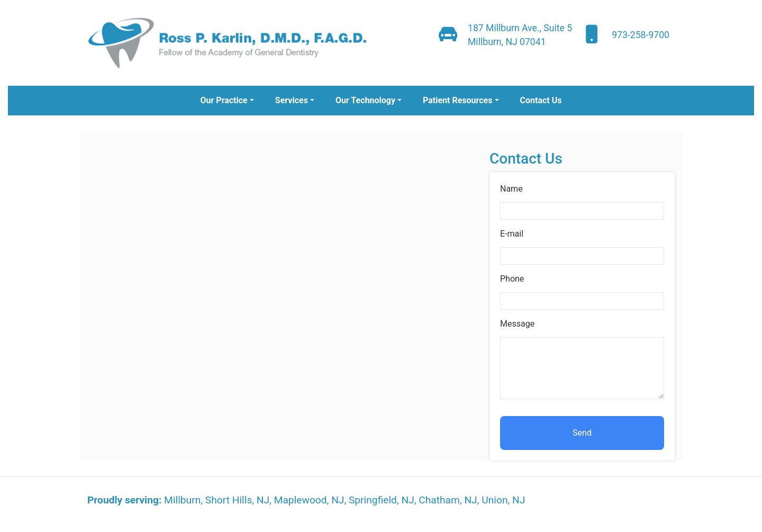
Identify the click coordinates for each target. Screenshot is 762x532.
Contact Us (541, 100)
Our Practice (224, 100)
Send (582, 433)
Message (517, 324)
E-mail (512, 234)
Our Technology (365, 100)
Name (511, 189)
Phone (512, 279)
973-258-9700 (641, 35)
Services (292, 100)
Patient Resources (457, 100)
